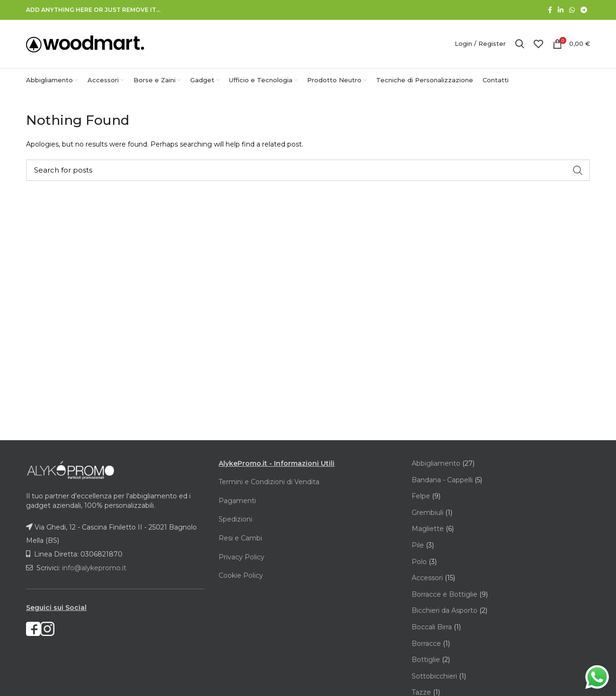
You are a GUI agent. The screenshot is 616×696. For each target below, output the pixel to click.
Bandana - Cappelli (443, 481)
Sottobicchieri (435, 677)
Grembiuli (428, 513)
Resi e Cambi (240, 539)
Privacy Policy (242, 558)
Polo (420, 563)
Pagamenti (237, 502)
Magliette (429, 530)
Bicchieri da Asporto (445, 611)
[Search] (308, 171)
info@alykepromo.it (94, 569)
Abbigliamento (437, 464)
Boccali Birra (433, 628)
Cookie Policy (241, 576)
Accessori (428, 579)
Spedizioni (235, 520)
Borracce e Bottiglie (445, 595)
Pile (419, 546)
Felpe (422, 497)
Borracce (427, 644)
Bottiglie (427, 661)
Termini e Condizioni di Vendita (269, 483)
